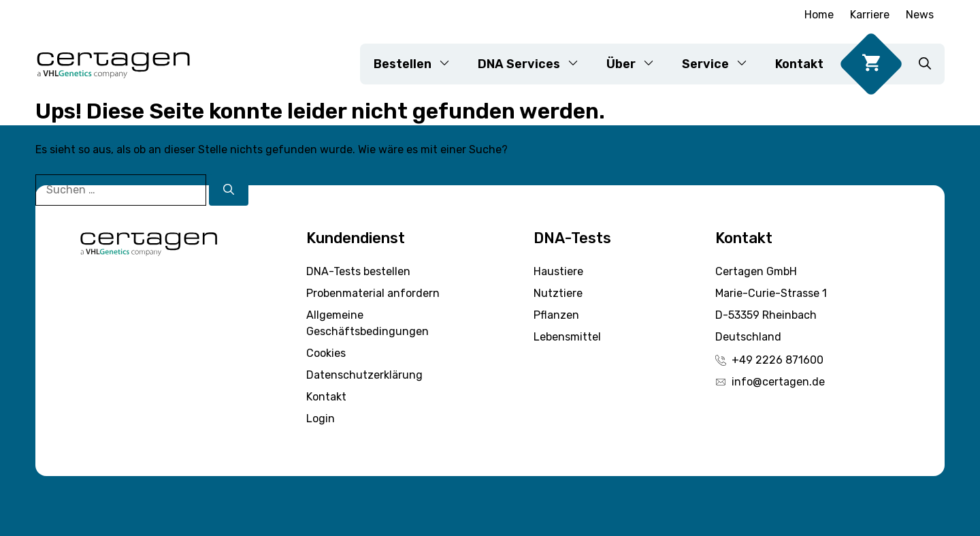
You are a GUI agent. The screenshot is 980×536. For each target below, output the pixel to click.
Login (321, 419)
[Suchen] (229, 190)
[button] (925, 64)
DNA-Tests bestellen (358, 271)
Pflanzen (556, 315)
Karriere (870, 15)
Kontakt (799, 64)
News (920, 15)
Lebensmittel (567, 337)
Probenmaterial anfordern (373, 293)
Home (819, 15)
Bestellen (419, 64)
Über (637, 64)
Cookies (326, 353)
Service (722, 64)
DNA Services (535, 64)
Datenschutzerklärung (364, 375)
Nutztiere (558, 293)
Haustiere (558, 271)
